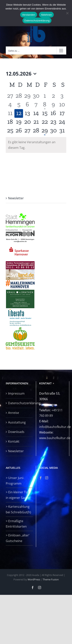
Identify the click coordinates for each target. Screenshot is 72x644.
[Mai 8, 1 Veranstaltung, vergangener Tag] (45, 105)
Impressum (16, 393)
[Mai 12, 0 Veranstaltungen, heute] (19, 113)
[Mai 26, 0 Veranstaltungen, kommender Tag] (19, 131)
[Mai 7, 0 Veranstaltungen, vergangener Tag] (36, 105)
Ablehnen (46, 15)
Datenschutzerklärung (19, 403)
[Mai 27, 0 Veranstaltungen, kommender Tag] (27, 131)
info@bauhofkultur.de (55, 427)
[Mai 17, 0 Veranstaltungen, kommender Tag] (62, 113)
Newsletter (16, 198)
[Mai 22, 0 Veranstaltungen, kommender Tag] (45, 122)
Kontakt (14, 441)
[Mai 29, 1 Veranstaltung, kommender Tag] (45, 131)
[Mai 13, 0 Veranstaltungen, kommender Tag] (27, 113)
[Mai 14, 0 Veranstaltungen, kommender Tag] (36, 113)
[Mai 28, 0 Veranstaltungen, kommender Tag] (36, 131)
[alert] (36, 145)
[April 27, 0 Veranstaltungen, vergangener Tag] (10, 96)
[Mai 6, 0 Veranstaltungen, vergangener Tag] (27, 105)
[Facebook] (41, 478)
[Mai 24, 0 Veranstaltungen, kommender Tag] (62, 122)
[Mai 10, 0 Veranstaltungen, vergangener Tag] (62, 105)
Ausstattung (17, 422)
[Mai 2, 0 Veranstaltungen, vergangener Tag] (53, 96)
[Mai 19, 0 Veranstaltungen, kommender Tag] (19, 122)
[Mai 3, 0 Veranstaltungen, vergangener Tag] (62, 96)
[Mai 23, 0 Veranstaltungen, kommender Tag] (53, 122)
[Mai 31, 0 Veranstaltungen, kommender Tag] (62, 131)
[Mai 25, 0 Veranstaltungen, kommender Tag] (10, 131)
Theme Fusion (51, 579)
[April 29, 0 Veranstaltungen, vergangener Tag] (27, 96)
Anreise (14, 413)
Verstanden (29, 15)
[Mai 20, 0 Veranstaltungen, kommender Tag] (27, 122)
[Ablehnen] (67, 13)
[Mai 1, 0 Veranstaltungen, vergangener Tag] (45, 96)
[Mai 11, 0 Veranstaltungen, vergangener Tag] (10, 113)
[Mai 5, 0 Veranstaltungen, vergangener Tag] (19, 105)
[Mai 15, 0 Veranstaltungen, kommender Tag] (45, 113)
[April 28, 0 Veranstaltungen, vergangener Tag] (19, 96)
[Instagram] (47, 478)
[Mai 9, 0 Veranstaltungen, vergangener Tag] (53, 105)
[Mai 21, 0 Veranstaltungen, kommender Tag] (36, 122)
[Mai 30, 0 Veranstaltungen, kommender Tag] (53, 131)
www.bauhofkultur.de (55, 438)
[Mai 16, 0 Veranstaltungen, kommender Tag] (53, 113)
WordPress (34, 579)
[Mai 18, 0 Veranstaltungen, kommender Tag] (10, 122)
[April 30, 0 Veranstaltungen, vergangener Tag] (36, 96)
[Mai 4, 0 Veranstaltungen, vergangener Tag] (10, 105)
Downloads (16, 432)
